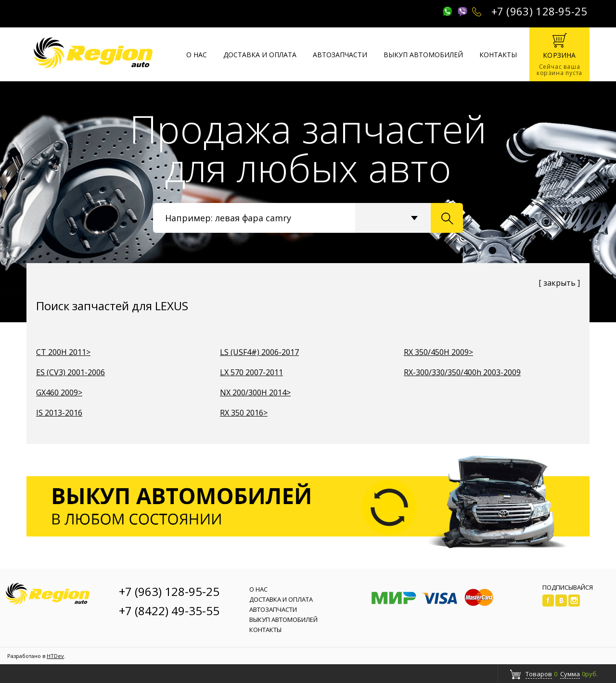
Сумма (570, 674)
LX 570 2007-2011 (251, 372)
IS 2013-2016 (59, 413)
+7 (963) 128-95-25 (539, 11)
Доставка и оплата (260, 55)
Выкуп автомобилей (423, 55)
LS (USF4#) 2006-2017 (259, 352)
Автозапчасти (340, 55)
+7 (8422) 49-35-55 (169, 611)
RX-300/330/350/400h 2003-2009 (462, 372)
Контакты (498, 55)
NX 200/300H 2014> (255, 392)
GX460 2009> (59, 392)
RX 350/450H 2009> (438, 352)
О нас (197, 55)
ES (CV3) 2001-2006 (71, 372)
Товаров (539, 674)
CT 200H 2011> (63, 352)
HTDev (55, 656)
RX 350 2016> (244, 413)
